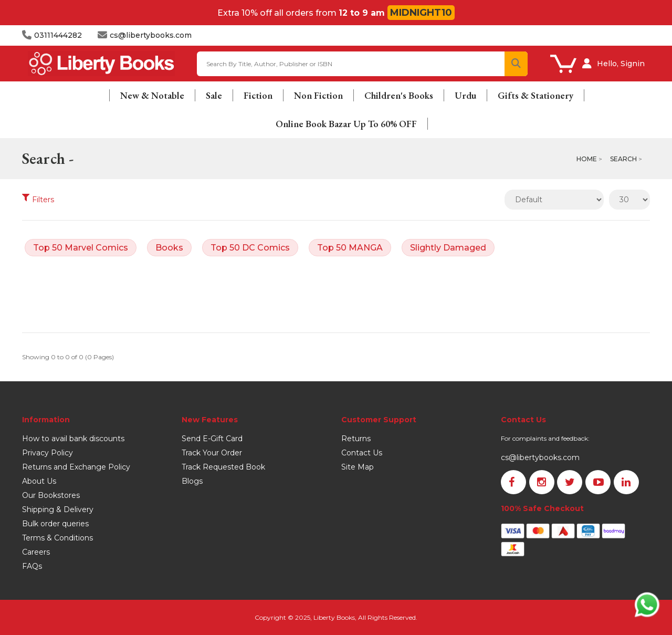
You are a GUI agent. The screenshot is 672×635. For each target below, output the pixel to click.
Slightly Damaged (448, 248)
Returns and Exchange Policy (76, 467)
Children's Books (399, 95)
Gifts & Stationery (535, 95)
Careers (36, 552)
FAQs (32, 566)
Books (169, 248)
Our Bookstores (51, 495)
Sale (214, 95)
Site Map (358, 467)
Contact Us (362, 453)
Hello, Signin (621, 64)
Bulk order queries (55, 524)
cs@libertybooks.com (540, 457)
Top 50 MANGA (350, 248)
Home (587, 159)
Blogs (192, 481)
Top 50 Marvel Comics (81, 248)
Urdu (465, 95)
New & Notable (152, 95)
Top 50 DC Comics (250, 248)
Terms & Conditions (57, 538)
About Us (39, 481)
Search (623, 159)
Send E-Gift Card (212, 439)
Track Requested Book (223, 467)
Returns (356, 439)
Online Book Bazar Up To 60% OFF (346, 124)
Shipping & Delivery (58, 509)
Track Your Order (212, 453)
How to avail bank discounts (73, 439)
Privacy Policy (48, 453)
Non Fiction (318, 95)
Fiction (258, 95)
